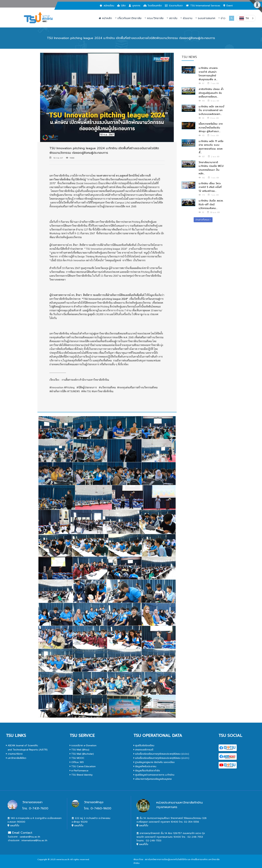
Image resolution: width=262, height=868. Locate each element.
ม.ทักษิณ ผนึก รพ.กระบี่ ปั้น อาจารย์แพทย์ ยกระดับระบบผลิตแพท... (211, 110)
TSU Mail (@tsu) (79, 750)
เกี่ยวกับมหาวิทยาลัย (128, 18)
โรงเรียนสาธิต (153, 6)
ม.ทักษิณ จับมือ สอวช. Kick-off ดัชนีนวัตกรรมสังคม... (211, 204)
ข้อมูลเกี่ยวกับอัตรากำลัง (147, 771)
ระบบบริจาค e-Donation (83, 745)
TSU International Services (203, 6)
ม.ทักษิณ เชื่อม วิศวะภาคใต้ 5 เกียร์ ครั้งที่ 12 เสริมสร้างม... (210, 187)
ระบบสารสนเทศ (205, 18)
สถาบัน (172, 18)
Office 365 (77, 762)
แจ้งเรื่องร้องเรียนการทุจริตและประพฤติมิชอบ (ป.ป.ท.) (161, 758)
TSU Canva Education (83, 766)
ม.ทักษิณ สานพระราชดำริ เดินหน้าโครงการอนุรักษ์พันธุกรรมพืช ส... (208, 74)
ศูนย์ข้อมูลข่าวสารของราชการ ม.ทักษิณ (154, 775)
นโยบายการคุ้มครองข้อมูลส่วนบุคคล (153, 779)
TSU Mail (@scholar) (82, 754)
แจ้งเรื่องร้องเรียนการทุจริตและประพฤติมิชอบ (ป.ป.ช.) (161, 754)
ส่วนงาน (186, 18)
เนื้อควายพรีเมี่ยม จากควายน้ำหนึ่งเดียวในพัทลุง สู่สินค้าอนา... (211, 128)
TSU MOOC (77, 758)
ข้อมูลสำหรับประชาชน (145, 766)
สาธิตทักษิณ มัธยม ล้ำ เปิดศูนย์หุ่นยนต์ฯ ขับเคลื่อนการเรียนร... (211, 93)
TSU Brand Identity (81, 775)
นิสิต (121, 6)
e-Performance (79, 771)
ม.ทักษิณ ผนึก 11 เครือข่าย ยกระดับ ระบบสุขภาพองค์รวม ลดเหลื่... (211, 147)
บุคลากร (135, 6)
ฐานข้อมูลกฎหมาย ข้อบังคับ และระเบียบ (154, 762)
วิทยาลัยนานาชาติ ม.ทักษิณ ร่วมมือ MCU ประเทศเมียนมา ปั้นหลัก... (211, 168)
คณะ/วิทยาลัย (154, 18)
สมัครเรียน (107, 6)
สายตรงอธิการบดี (143, 750)
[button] (246, 18)
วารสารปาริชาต (14, 754)
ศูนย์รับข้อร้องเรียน (144, 745)
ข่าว (222, 18)
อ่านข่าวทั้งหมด (203, 220)
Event (228, 6)
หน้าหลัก (105, 18)
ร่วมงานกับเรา (174, 6)
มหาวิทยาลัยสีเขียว (16, 758)
